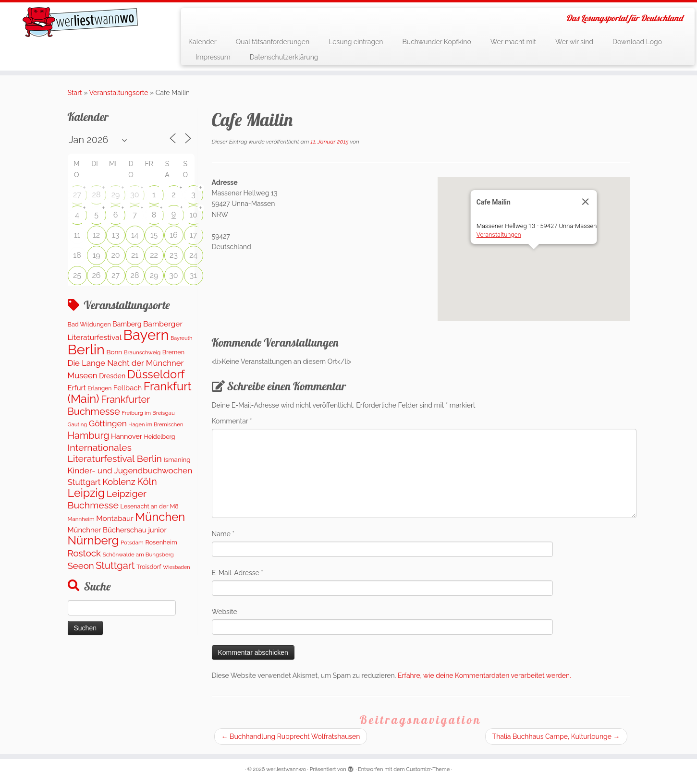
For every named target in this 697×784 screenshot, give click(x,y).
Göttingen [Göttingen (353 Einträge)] (108, 423)
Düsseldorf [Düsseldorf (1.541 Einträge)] (156, 374)
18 (77, 255)
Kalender (202, 42)
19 (96, 255)
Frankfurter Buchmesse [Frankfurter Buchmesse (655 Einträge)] (109, 405)
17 (193, 235)
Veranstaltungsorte (119, 93)
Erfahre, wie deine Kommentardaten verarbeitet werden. (484, 675)
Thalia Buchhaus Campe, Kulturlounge (556, 736)
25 (77, 275)
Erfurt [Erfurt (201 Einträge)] (77, 388)
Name (223, 534)
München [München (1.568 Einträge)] (160, 517)
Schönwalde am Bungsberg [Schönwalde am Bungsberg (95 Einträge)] (138, 555)
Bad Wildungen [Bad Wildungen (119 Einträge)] (89, 324)
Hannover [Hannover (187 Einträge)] (127, 436)
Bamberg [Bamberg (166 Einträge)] (127, 324)
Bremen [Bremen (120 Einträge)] (173, 352)
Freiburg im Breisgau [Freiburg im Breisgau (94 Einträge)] (148, 413)
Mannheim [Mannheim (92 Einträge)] (81, 519)
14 (135, 235)
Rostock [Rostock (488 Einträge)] (85, 553)
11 (77, 235)
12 (96, 235)
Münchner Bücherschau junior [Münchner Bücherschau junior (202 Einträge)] (117, 530)
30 (135, 195)
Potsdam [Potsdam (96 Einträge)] (132, 543)
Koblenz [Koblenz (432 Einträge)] (119, 482)
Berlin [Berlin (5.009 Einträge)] (86, 350)
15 (154, 235)
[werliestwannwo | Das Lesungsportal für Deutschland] (80, 22)
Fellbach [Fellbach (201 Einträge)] (128, 388)
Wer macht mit (513, 42)
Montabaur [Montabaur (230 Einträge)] (115, 519)
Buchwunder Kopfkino (437, 42)
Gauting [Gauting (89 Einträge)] (78, 424)
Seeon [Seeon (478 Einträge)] (81, 566)
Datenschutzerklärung (284, 57)
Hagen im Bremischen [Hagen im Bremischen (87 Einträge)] (156, 425)
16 (174, 235)
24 (193, 255)
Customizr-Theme (428, 769)
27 (77, 195)
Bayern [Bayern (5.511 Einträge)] (146, 335)
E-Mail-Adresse (238, 573)
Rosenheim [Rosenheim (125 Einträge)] (161, 542)
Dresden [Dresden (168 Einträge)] (112, 376)
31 (193, 275)
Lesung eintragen (356, 42)
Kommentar (232, 421)
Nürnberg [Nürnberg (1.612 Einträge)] (93, 540)
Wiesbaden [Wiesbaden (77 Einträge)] (176, 567)
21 (135, 255)
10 (193, 215)
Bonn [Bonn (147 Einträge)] (114, 352)
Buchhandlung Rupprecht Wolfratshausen (291, 736)
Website (225, 612)
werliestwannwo (286, 769)
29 (116, 195)
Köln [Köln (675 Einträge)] (147, 482)
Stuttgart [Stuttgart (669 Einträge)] (115, 566)
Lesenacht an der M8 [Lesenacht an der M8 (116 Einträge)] (150, 506)
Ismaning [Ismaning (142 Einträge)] (177, 459)
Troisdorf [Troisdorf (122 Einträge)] (149, 567)
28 (97, 195)
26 (97, 275)
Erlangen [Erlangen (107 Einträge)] (99, 388)
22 (154, 255)
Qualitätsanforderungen (273, 42)
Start (75, 93)
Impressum (213, 57)
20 (115, 255)
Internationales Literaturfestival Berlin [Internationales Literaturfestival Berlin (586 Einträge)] (115, 453)
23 (174, 255)
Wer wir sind (574, 42)
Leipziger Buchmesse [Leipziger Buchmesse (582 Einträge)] (107, 499)
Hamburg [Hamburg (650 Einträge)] (89, 435)
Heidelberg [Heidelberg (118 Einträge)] (160, 437)
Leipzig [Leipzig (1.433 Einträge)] (86, 493)
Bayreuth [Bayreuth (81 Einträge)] (181, 338)
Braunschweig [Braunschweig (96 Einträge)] (142, 352)
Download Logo (637, 42)
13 (116, 235)
